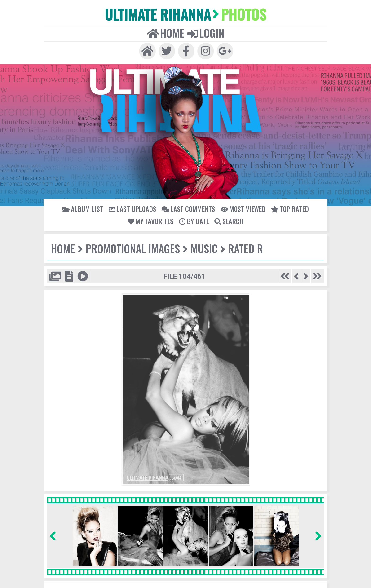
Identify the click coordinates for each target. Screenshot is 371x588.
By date (194, 219)
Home (166, 32)
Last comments (188, 207)
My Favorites (151, 219)
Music (202, 246)
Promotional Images (132, 246)
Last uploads (134, 207)
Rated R (243, 246)
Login (205, 32)
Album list (86, 207)
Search (228, 219)
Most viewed (241, 207)
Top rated (287, 207)
